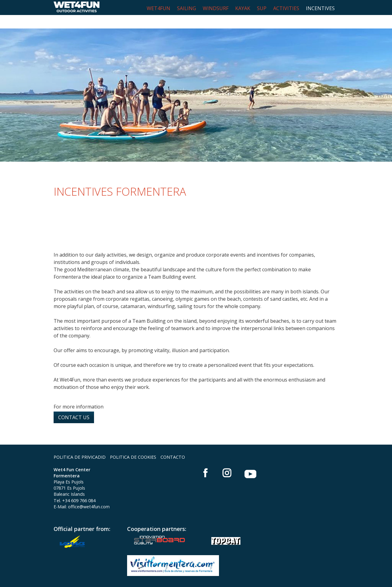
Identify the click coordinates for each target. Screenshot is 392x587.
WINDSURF (216, 8)
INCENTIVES (320, 8)
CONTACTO (173, 444)
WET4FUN (158, 8)
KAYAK (243, 8)
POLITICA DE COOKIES (133, 444)
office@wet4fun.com (89, 493)
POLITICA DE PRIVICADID (80, 444)
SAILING (187, 8)
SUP (262, 8)
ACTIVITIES (286, 8)
